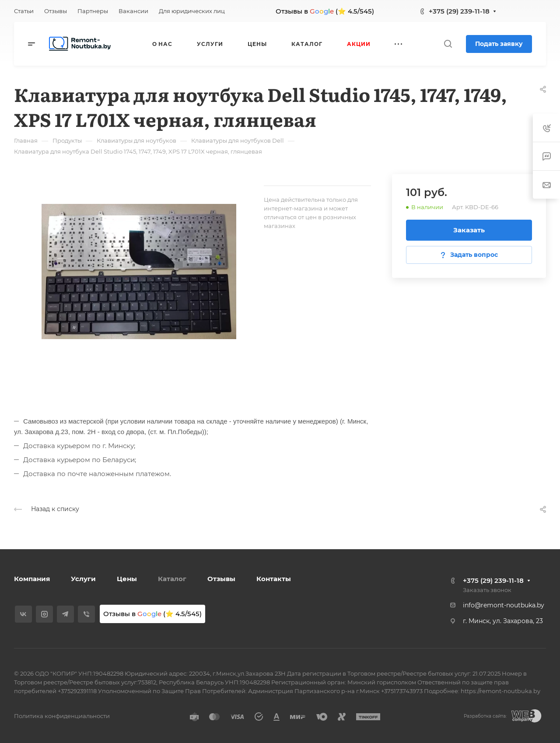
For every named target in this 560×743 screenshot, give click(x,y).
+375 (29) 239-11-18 (459, 11)
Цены (127, 579)
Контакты (274, 579)
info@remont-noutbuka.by (504, 605)
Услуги (83, 579)
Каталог (172, 579)
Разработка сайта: (485, 716)
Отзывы (221, 579)
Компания (32, 579)
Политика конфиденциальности (62, 716)
